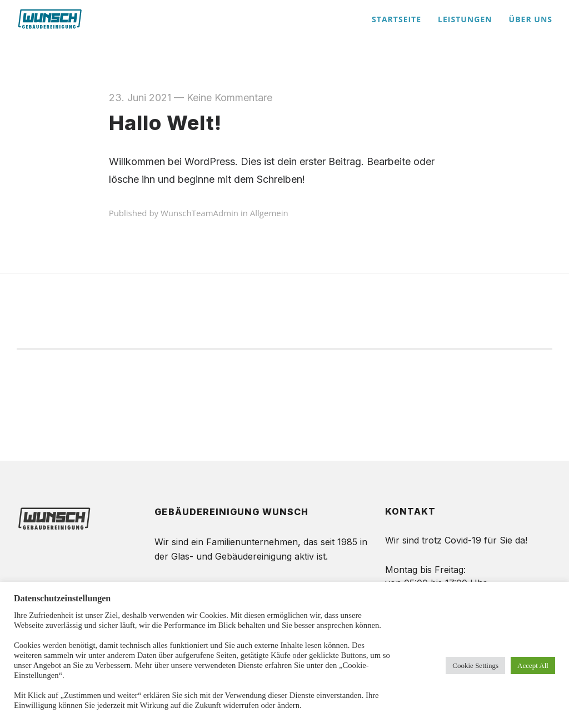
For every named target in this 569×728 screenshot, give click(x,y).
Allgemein (269, 213)
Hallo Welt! (165, 123)
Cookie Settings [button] (475, 665)
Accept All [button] (533, 665)
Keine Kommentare (229, 98)
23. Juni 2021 (140, 98)
